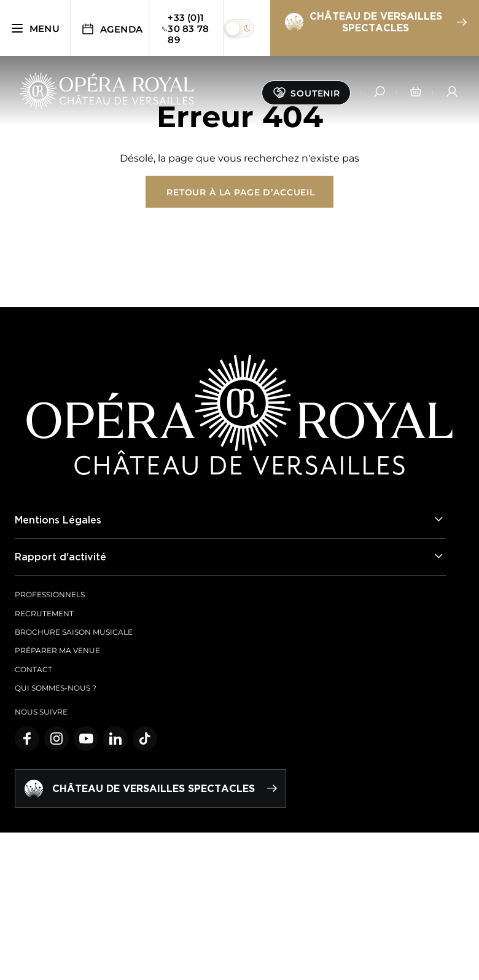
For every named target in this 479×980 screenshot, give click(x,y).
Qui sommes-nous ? (56, 688)
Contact (33, 669)
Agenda (111, 29)
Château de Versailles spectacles (376, 22)
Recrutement (44, 613)
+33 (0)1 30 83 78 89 (185, 29)
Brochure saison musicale (74, 632)
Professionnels (50, 594)
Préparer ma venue (57, 650)
